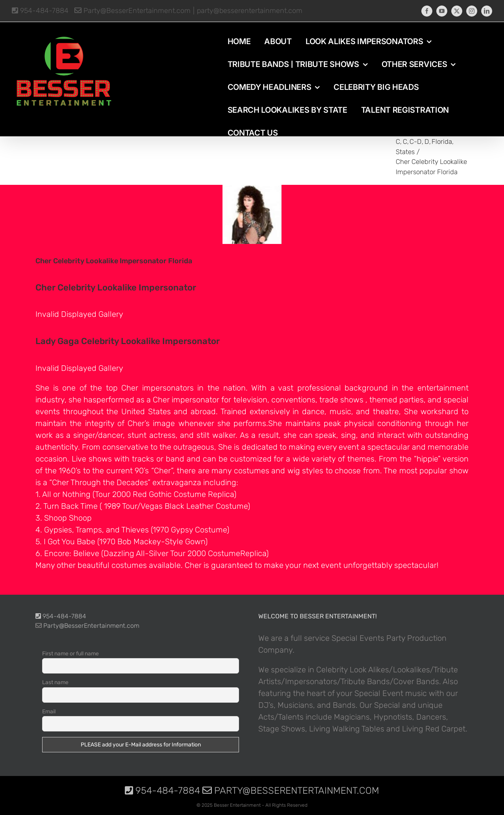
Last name (55, 682)
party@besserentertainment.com (250, 11)
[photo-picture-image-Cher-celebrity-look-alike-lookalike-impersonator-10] (252, 214)
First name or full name (70, 654)
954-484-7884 (40, 11)
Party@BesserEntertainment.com (132, 11)
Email (49, 712)
